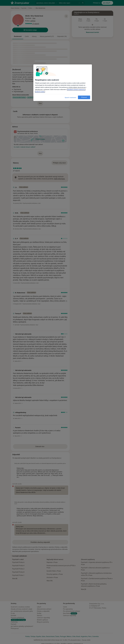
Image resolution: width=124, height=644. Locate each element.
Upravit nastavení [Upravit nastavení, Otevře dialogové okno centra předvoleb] (71, 98)
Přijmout (84, 97)
